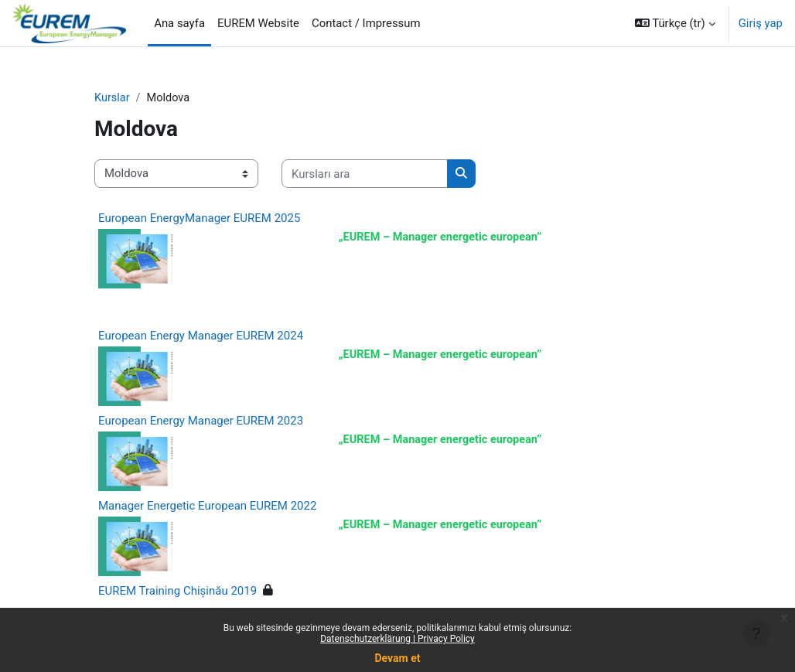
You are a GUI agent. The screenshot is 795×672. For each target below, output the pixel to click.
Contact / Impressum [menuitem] (366, 23)
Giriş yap (761, 23)
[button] (675, 23)
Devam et (398, 658)
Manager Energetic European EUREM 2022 (207, 508)
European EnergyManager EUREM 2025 (199, 218)
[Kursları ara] (365, 174)
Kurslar (113, 98)
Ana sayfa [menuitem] (179, 23)
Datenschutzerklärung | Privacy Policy (397, 639)
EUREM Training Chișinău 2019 (177, 593)
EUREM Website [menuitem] (258, 23)
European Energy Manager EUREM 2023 (201, 423)
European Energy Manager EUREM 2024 (201, 338)
